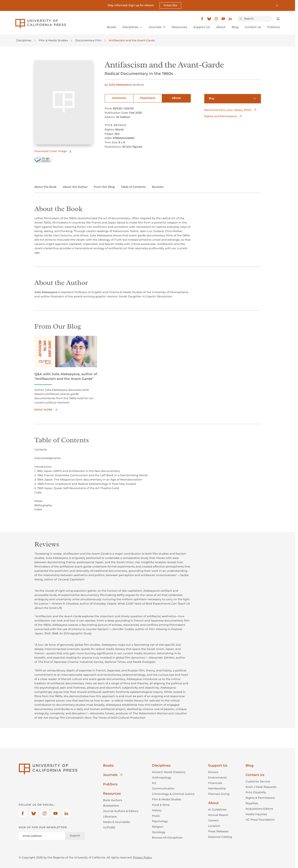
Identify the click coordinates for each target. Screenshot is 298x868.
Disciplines (24, 40)
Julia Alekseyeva (120, 85)
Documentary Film (88, 40)
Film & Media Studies (53, 40)
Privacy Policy (142, 857)
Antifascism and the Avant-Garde (132, 40)
